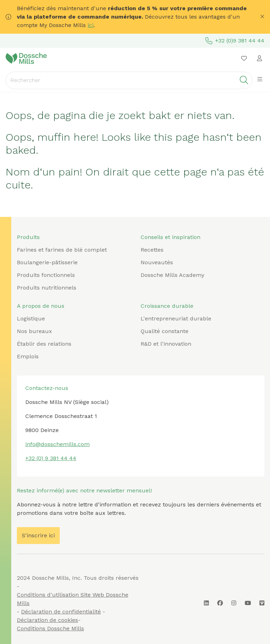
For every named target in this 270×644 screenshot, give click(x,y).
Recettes (152, 250)
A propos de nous (41, 306)
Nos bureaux (34, 331)
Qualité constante (165, 331)
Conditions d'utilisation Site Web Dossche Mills (73, 599)
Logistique (31, 318)
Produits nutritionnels (47, 288)
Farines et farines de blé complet (62, 250)
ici (91, 25)
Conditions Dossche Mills (50, 628)
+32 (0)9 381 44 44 (235, 41)
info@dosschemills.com (57, 444)
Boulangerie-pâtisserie (47, 262)
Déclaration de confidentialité (61, 612)
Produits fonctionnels (46, 275)
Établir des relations (44, 344)
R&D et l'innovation (166, 344)
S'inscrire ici (38, 535)
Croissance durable (167, 306)
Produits (28, 237)
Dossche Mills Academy (172, 275)
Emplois (28, 356)
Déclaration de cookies (47, 620)
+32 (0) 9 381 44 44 (51, 458)
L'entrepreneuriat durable (176, 318)
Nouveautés (157, 262)
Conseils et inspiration (171, 237)
